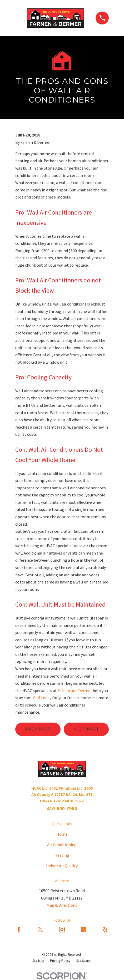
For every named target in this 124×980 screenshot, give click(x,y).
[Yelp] (105, 930)
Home (62, 834)
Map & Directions (62, 905)
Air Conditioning (62, 845)
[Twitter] (41, 930)
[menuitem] (38, 961)
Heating (62, 855)
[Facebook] (19, 930)
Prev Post (38, 729)
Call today (42, 698)
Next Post (86, 729)
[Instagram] (62, 930)
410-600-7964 (62, 809)
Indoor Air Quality (62, 866)
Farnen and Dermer (75, 690)
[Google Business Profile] (83, 930)
